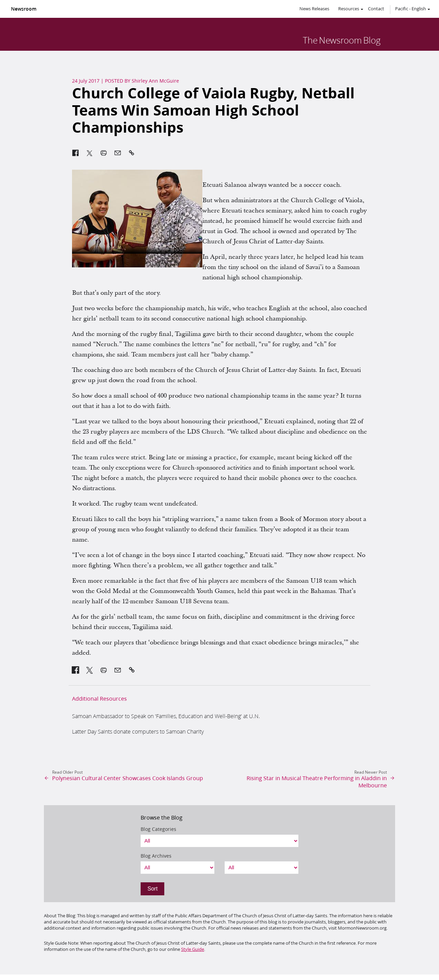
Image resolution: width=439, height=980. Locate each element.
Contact (376, 9)
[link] (76, 670)
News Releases (314, 9)
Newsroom (24, 9)
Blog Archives (156, 856)
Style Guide (193, 949)
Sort (152, 889)
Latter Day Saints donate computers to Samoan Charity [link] (138, 731)
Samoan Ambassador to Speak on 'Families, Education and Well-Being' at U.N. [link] (166, 716)
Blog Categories (158, 829)
